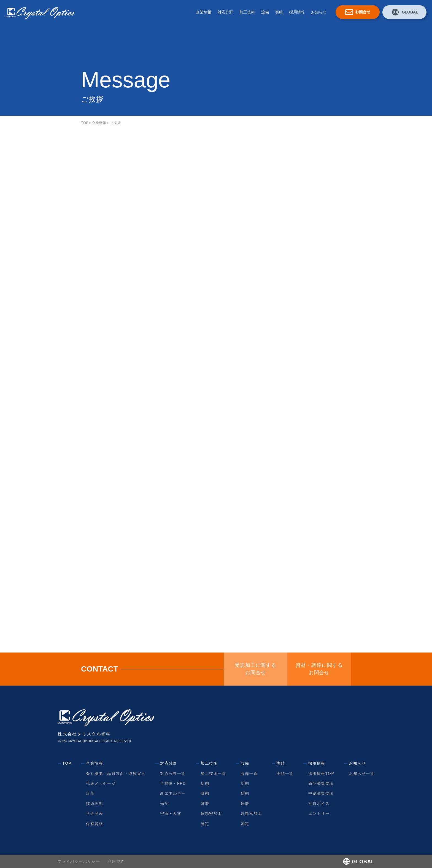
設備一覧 (249, 773)
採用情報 (297, 12)
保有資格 (95, 824)
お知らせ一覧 (362, 773)
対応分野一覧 (173, 773)
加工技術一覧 (213, 773)
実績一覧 (285, 773)
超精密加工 (211, 813)
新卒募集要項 (321, 783)
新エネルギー (173, 793)
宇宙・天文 (171, 813)
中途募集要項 (321, 793)
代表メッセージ (101, 783)
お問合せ (363, 12)
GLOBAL (410, 12)
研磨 (205, 804)
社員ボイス (319, 804)
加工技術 (247, 12)
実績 (279, 12)
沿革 (91, 793)
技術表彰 (95, 804)
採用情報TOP (321, 773)
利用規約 (116, 861)
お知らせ (319, 12)
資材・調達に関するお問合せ (319, 669)
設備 (265, 12)
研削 (205, 793)
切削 (205, 783)
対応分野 (225, 12)
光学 (165, 804)
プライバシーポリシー (79, 861)
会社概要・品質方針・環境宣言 (116, 773)
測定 (205, 824)
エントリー (319, 813)
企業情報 (204, 12)
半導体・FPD (173, 783)
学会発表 (95, 813)
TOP (85, 123)
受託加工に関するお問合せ (256, 669)
